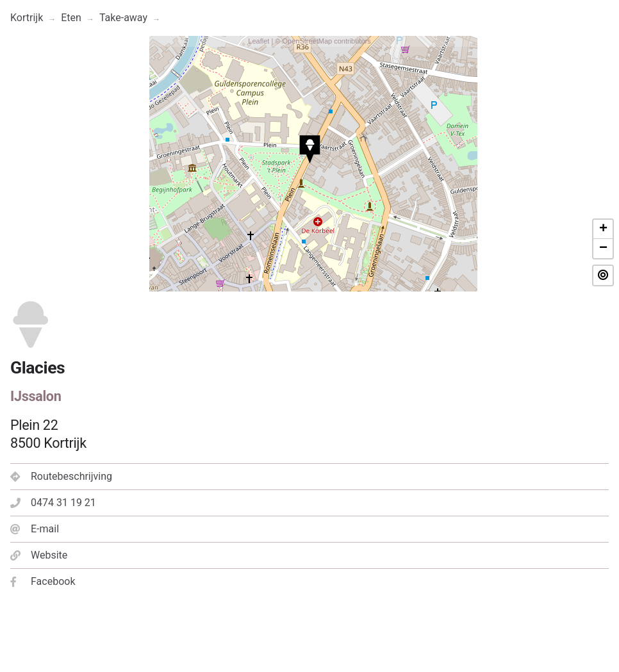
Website (39, 555)
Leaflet (259, 41)
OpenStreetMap (307, 41)
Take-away (123, 18)
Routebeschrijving (61, 476)
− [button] (603, 249)
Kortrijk (27, 18)
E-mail (35, 529)
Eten (71, 18)
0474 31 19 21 (53, 503)
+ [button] (603, 229)
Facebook (43, 581)
